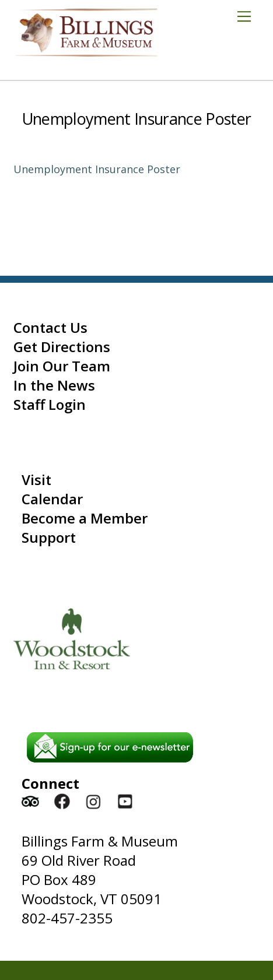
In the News (54, 385)
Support (49, 537)
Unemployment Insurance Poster (136, 119)
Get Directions (62, 347)
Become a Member (85, 518)
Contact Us (50, 327)
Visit (36, 480)
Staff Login (50, 404)
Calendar (52, 499)
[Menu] (249, 16)
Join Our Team (62, 366)
